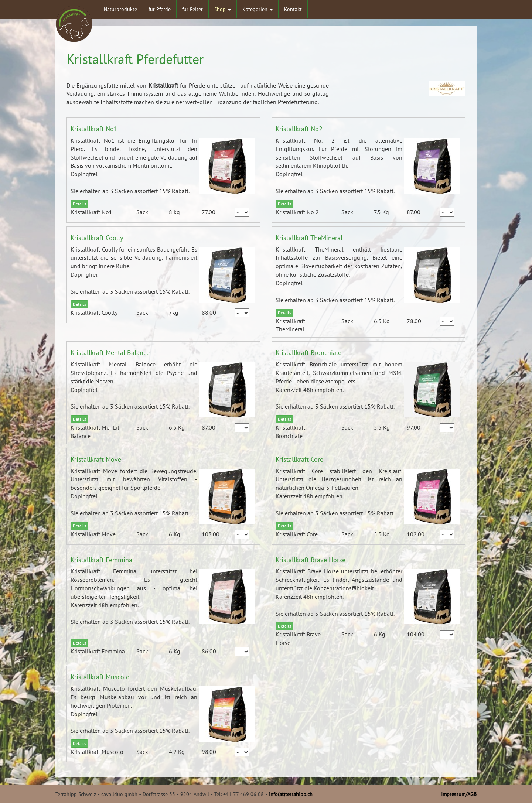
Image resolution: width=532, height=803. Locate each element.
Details (79, 204)
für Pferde (160, 9)
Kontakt (293, 9)
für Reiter (192, 9)
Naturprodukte (120, 9)
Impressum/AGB (459, 794)
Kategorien (258, 9)
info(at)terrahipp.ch (291, 794)
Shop (223, 9)
